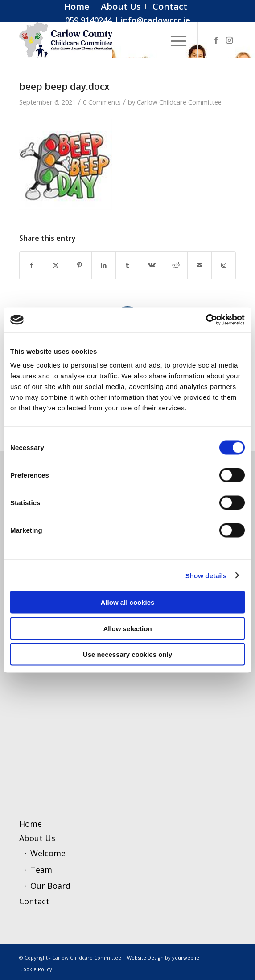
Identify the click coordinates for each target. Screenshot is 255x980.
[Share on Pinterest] (80, 265)
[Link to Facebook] (216, 40)
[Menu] (174, 40)
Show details (206, 575)
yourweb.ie (186, 958)
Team (41, 870)
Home (31, 824)
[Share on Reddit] (176, 265)
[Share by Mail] (199, 265)
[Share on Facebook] (32, 265)
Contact (34, 901)
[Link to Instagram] (229, 40)
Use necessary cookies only (127, 654)
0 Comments (102, 102)
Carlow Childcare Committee (179, 102)
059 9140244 (88, 20)
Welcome (48, 853)
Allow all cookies (128, 602)
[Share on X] (56, 265)
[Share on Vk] (152, 265)
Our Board (50, 886)
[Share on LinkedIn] (104, 265)
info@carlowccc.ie (156, 20)
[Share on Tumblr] (128, 265)
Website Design (145, 958)
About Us (37, 838)
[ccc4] (106, 40)
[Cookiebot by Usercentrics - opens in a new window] (206, 320)
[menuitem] (77, 7)
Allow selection (127, 628)
